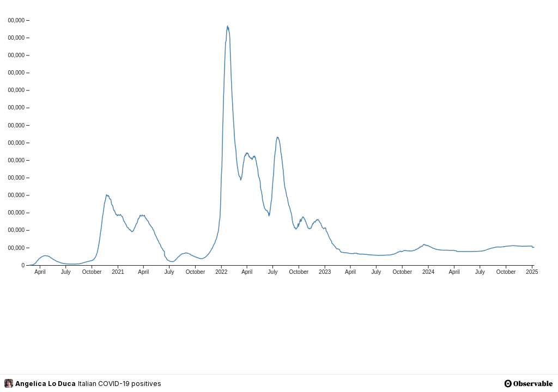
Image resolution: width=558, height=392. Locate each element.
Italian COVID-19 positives (120, 384)
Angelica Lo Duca (40, 383)
